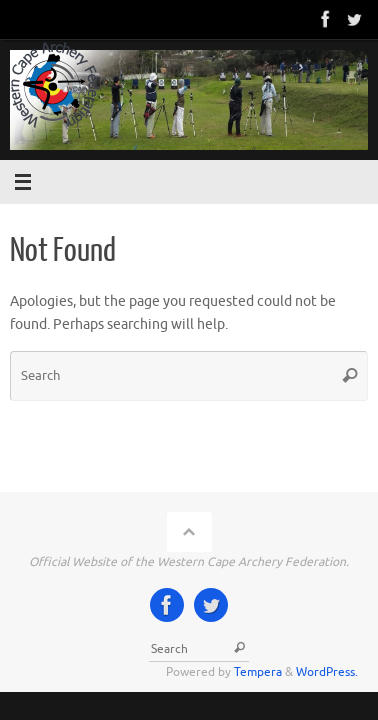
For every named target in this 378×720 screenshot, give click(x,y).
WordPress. (327, 672)
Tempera (258, 672)
